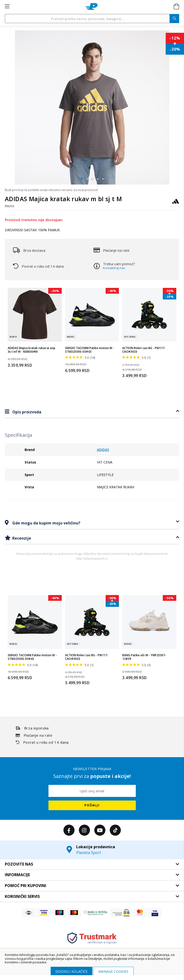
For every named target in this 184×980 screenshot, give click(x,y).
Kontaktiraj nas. (114, 268)
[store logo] (92, 7)
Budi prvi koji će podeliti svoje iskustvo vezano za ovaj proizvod (51, 190)
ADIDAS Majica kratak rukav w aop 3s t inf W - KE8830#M (31, 350)
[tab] (92, 412)
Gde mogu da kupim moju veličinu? (46, 523)
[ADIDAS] (176, 203)
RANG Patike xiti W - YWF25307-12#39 (144, 657)
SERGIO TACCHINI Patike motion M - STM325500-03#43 (90, 350)
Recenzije (21, 538)
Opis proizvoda (26, 412)
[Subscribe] (92, 805)
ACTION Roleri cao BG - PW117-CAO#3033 (144, 350)
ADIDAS (103, 450)
